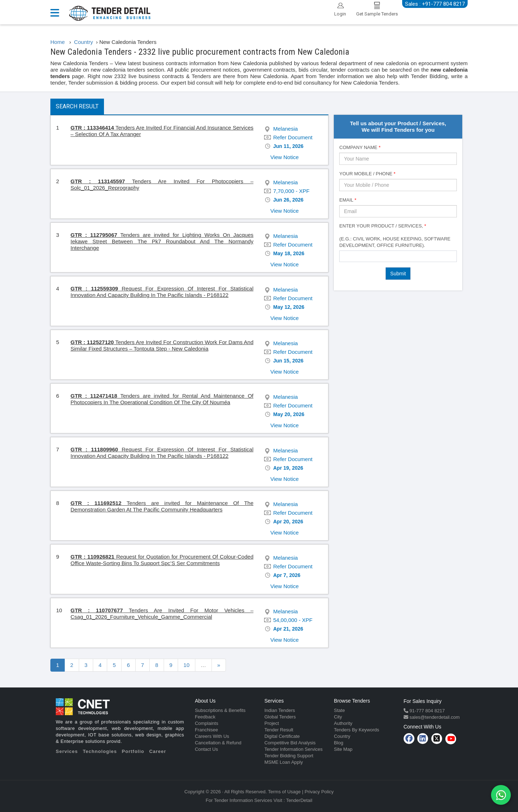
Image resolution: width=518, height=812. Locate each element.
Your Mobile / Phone (367, 174)
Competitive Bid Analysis (290, 743)
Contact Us (206, 749)
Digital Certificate (282, 736)
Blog (338, 743)
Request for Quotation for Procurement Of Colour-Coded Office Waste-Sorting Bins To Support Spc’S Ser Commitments (162, 560)
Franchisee (206, 730)
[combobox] (398, 256)
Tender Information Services (294, 749)
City (338, 717)
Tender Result (279, 730)
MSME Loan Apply (284, 762)
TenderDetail (299, 800)
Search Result (77, 106)
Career (158, 751)
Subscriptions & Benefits (220, 710)
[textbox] (343, 256)
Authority (343, 723)
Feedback (205, 717)
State (339, 710)
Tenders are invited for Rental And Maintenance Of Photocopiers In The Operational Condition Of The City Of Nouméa (162, 399)
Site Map (343, 749)
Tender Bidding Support (289, 756)
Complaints (207, 723)
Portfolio (133, 751)
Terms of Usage (284, 792)
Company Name (360, 147)
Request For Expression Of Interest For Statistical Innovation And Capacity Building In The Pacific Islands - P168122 (162, 292)
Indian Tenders (280, 710)
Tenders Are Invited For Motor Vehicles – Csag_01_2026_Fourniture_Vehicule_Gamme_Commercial (162, 613)
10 (187, 665)
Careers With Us (212, 736)
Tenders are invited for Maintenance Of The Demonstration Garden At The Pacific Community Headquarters (162, 506)
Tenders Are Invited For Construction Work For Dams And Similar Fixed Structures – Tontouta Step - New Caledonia (162, 345)
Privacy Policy (319, 792)
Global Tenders (280, 717)
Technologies (100, 751)
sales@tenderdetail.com (434, 717)
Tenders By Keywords (356, 730)
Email (348, 200)
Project (272, 723)
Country (342, 736)
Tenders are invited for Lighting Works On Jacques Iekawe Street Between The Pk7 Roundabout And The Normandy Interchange (162, 241)
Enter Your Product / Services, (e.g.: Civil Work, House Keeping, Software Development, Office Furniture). (395, 236)
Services (67, 751)
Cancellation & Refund (218, 743)
